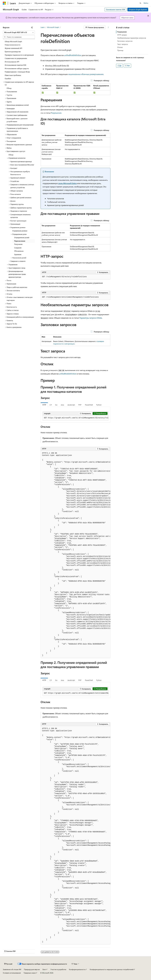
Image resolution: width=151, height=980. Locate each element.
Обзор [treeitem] (9, 88)
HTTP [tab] (44, 405)
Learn (43, 27)
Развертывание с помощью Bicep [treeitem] (17, 72)
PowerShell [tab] (89, 405)
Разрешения (56, 113)
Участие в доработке (58, 969)
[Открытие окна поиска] (140, 3)
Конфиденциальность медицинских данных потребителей (112, 969)
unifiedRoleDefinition (73, 55)
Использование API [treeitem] (12, 62)
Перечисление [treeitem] (20, 241)
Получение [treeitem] (18, 244)
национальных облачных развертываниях (86, 74)
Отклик (120, 47)
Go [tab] (56, 405)
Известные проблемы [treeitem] (13, 75)
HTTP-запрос (122, 35)
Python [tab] (99, 405)
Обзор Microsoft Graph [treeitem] (13, 41)
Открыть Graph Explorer (138, 10)
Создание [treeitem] (18, 248)
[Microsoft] (4, 3)
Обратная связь (127, 18)
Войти (146, 3)
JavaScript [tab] (71, 405)
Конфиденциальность (77, 969)
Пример (120, 50)
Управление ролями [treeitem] (20, 231)
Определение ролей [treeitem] (22, 237)
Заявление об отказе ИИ (12, 969)
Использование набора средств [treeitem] (17, 68)
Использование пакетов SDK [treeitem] (15, 65)
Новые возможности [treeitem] (13, 45)
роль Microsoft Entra (67, 183)
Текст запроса (123, 44)
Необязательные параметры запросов (132, 38)
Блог (44, 969)
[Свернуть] (32, 27)
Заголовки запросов (125, 41)
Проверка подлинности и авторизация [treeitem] (19, 55)
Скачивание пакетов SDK (116, 10)
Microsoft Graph (53, 27)
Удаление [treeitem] (18, 254)
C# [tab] (51, 405)
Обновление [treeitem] (19, 251)
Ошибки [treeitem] (8, 78)
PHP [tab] (80, 405)
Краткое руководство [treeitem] (13, 52)
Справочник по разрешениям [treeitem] (16, 58)
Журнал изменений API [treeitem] (13, 48)
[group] (75, 418)
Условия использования (12, 973)
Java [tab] (62, 405)
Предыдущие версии (32, 969)
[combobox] (19, 32)
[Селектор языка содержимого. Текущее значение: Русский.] (8, 964)
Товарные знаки (30, 973)
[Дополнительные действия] (108, 27)
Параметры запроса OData (91, 318)
